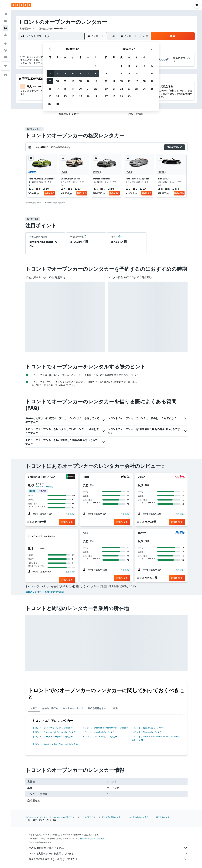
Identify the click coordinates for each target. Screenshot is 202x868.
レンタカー (44, 817)
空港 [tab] (115, 708)
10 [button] (58, 81)
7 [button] (88, 73)
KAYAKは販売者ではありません (108, 848)
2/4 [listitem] (46, 189)
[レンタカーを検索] (5, 28)
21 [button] (88, 89)
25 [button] (65, 96)
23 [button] (50, 96)
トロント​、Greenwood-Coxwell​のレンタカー (55, 732)
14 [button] (88, 81)
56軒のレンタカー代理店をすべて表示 (45, 592)
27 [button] (80, 96)
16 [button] (50, 89)
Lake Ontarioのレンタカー (139, 817)
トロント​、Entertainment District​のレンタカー (105, 728)
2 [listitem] (70, 189)
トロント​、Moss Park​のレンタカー (100, 732)
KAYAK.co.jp (31, 817)
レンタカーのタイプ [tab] (73, 708)
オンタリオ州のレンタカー (113, 817)
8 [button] (96, 73)
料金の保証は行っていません (92, 838)
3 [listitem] (38, 189)
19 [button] (73, 89)
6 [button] (80, 73)
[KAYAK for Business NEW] (5, 57)
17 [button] (58, 89)
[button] (5, 5)
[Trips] (5, 66)
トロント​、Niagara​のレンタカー (148, 732)
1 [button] (96, 66)
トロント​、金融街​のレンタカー (147, 728)
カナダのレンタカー (89, 817)
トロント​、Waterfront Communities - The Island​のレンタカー (156, 738)
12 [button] (73, 81)
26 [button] (73, 96)
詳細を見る (49, 193)
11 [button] (65, 81)
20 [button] (80, 89)
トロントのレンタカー (164, 817)
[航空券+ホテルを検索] (5, 35)
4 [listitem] (63, 189)
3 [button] (58, 73)
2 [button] (50, 73)
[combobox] (26, 29)
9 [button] (50, 81)
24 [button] (58, 96)
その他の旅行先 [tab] (50, 708)
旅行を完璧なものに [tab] (98, 708)
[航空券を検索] (5, 15)
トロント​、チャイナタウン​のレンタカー (53, 728)
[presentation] (163, 466)
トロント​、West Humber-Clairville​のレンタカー (56, 744)
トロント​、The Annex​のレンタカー (100, 737)
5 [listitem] (31, 189)
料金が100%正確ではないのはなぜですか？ (108, 859)
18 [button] (65, 89)
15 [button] (96, 81)
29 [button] (96, 96)
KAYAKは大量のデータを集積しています (108, 854)
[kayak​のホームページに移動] (21, 5)
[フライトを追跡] (5, 50)
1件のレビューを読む (45, 486)
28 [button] (88, 96)
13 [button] (80, 81)
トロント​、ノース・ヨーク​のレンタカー (53, 737)
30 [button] (50, 104)
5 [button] (73, 73)
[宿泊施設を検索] (5, 21)
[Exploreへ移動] (5, 44)
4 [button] (65, 73)
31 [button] (58, 104)
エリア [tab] (34, 708)
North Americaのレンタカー (65, 817)
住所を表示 (70, 514)
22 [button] (96, 89)
